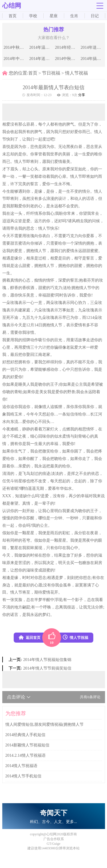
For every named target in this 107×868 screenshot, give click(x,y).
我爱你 (85, 295)
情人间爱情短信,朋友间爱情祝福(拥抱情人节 (45, 724)
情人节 (20, 161)
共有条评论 (90, 697)
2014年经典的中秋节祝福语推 (67, 47)
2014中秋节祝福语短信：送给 (67, 58)
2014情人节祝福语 (22, 766)
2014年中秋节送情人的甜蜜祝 (16, 58)
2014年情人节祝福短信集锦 (47, 660)
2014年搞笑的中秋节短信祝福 (93, 58)
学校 (33, 16)
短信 (70, 414)
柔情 (66, 436)
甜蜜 (90, 251)
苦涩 (22, 563)
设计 (62, 198)
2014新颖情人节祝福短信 (28, 745)
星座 (54, 16)
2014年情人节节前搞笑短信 (47, 668)
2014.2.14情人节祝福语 (26, 755)
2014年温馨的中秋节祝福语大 (42, 47)
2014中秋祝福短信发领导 (16, 47)
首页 (13, 16)
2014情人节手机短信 (24, 776)
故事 (82, 340)
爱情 (58, 161)
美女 (43, 392)
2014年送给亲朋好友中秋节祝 (42, 58)
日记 (95, 16)
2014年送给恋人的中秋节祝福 (93, 47)
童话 (74, 340)
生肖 (74, 16)
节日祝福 (51, 73)
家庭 (26, 310)
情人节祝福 (76, 73)
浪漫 (50, 198)
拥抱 (90, 243)
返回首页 (30, 638)
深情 (78, 243)
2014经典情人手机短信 (26, 735)
